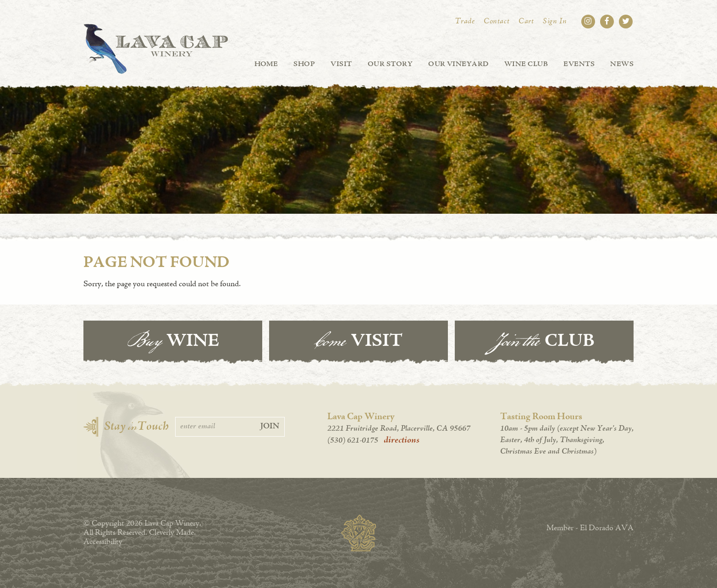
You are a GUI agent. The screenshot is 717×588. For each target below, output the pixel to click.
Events (579, 64)
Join (270, 427)
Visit (341, 64)
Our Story (390, 64)
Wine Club (526, 64)
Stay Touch (136, 427)
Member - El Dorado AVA (590, 528)
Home (266, 64)
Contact (496, 22)
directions (402, 440)
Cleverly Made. (172, 533)
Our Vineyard (458, 64)
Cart (526, 22)
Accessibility (103, 542)
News (622, 64)
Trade (465, 22)
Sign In (555, 22)
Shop (304, 64)
